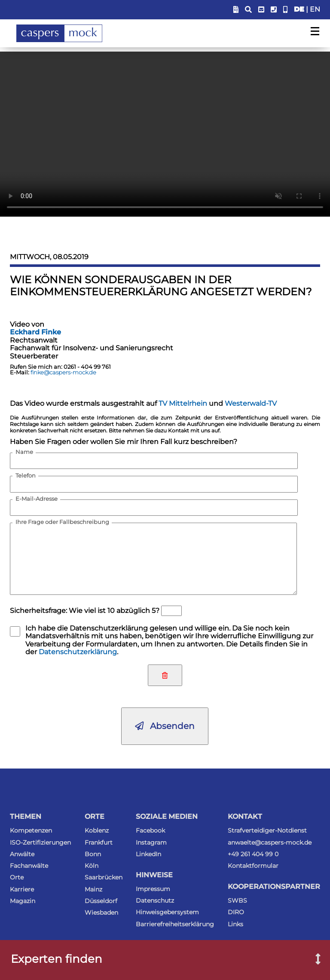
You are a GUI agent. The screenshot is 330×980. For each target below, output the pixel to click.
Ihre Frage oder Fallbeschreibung (62, 522)
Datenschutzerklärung (78, 652)
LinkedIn (148, 854)
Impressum (153, 889)
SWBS (237, 900)
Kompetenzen (31, 830)
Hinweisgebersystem (167, 912)
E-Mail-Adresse (37, 499)
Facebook (150, 830)
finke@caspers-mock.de (63, 372)
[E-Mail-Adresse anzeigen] (261, 10)
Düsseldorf (101, 901)
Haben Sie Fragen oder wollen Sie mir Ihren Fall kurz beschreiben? (124, 442)
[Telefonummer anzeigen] (274, 10)
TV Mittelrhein (183, 403)
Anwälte (22, 854)
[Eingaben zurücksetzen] (165, 675)
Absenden (165, 726)
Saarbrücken (104, 877)
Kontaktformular (253, 866)
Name (24, 452)
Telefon (26, 476)
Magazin (23, 901)
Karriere (22, 889)
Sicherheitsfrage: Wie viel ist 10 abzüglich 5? (85, 611)
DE (299, 9)
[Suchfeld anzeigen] (248, 10)
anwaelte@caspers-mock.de (270, 842)
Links (235, 924)
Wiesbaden (101, 913)
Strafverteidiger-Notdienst (267, 830)
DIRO (236, 912)
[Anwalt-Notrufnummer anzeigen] (285, 10)
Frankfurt (99, 842)
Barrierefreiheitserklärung (175, 924)
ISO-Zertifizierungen (40, 842)
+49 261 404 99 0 (253, 854)
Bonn (93, 854)
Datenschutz (155, 900)
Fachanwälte (29, 866)
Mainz (93, 889)
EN (315, 9)
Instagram (151, 842)
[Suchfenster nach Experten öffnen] (312, 960)
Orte (17, 877)
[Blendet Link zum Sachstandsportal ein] (236, 10)
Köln (92, 866)
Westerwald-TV (251, 403)
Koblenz (97, 830)
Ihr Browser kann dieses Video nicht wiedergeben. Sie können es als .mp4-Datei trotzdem (165, 134)
